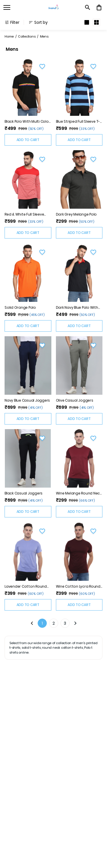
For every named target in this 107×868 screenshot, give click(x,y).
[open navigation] (7, 7)
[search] (88, 7)
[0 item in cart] (99, 7)
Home (9, 36)
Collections (27, 36)
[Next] (75, 623)
